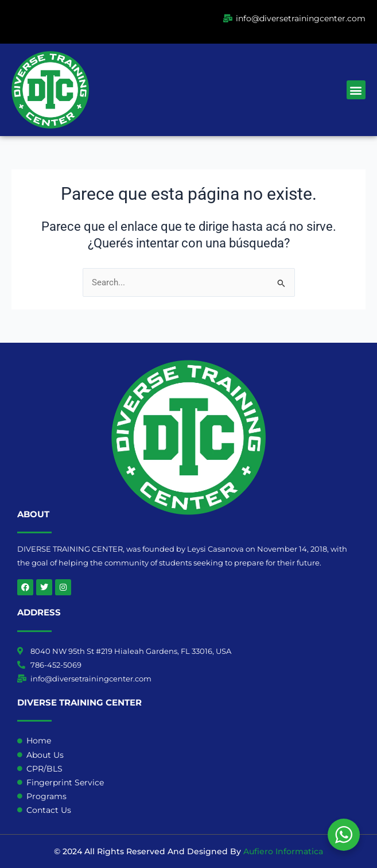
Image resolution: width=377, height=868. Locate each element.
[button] (356, 90)
